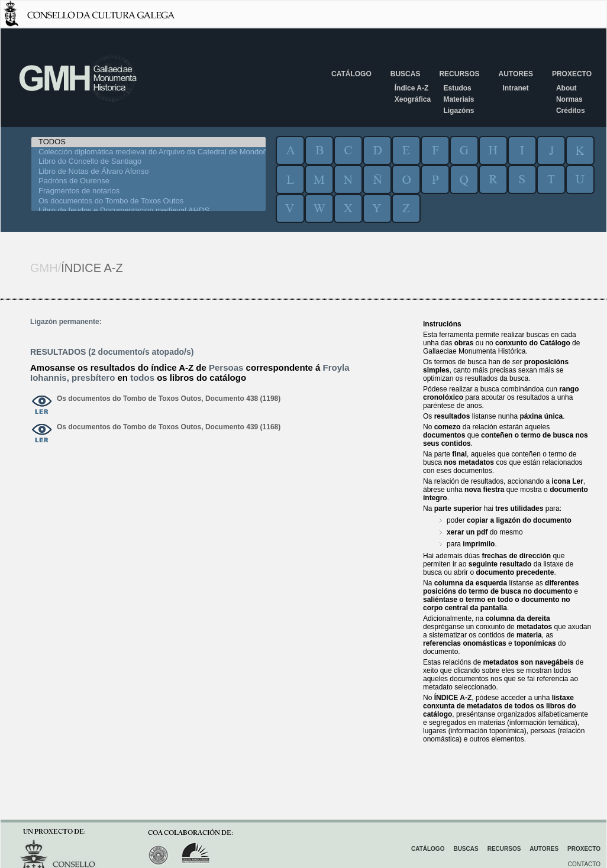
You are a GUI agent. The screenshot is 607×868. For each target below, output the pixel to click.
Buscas (406, 74)
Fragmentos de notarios (148, 191)
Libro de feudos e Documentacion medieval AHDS (148, 211)
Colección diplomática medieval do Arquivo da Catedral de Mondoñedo (148, 152)
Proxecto (572, 74)
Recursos (459, 74)
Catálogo (351, 74)
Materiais (459, 99)
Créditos (571, 111)
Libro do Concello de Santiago (148, 162)
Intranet (515, 88)
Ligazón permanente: (66, 322)
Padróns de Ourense (148, 181)
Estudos (457, 88)
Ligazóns (459, 111)
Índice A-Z (412, 88)
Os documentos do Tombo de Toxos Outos (148, 201)
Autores (515, 74)
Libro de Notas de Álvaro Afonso (148, 172)
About (566, 88)
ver (42, 406)
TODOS (148, 142)
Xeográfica (413, 99)
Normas (569, 99)
